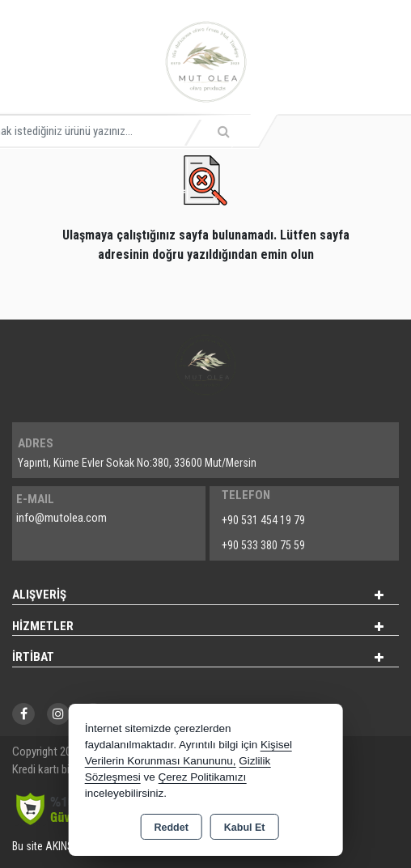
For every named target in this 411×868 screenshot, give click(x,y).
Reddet (171, 828)
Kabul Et (245, 828)
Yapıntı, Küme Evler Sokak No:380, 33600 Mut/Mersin (137, 463)
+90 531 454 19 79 (263, 520)
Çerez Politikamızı (202, 777)
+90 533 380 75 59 (263, 545)
